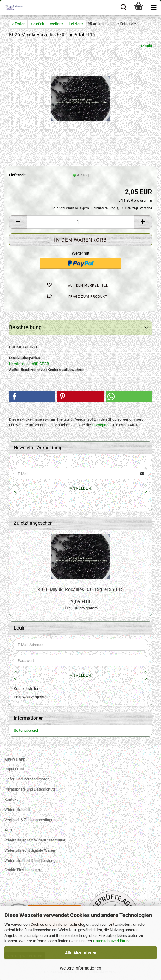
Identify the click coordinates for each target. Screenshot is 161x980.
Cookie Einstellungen (22, 870)
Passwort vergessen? (32, 697)
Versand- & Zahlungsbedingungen (33, 820)
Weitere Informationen (80, 968)
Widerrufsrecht (17, 810)
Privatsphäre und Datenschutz (30, 789)
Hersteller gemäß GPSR (29, 364)
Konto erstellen (26, 688)
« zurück (37, 24)
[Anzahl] (80, 222)
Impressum (14, 769)
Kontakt (11, 799)
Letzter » (76, 24)
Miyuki (146, 46)
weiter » (57, 24)
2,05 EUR (81, 602)
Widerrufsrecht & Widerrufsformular (35, 840)
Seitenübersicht (27, 730)
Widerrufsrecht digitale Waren (30, 850)
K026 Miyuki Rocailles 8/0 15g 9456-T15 (80, 590)
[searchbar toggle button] (124, 7)
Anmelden (80, 488)
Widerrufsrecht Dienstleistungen (32, 861)
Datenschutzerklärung (112, 941)
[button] (18, 222)
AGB (8, 830)
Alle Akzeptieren (81, 953)
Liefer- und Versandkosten (27, 779)
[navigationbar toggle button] (154, 7)
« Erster (18, 24)
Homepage (101, 425)
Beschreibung (25, 327)
